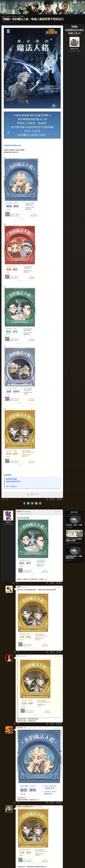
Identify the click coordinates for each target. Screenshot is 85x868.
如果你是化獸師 (12, 478)
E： (5, 408)
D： (5, 346)
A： (5, 157)
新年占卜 (14, 486)
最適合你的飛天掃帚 (13, 481)
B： (5, 224)
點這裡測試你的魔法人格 (12, 145)
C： (5, 286)
